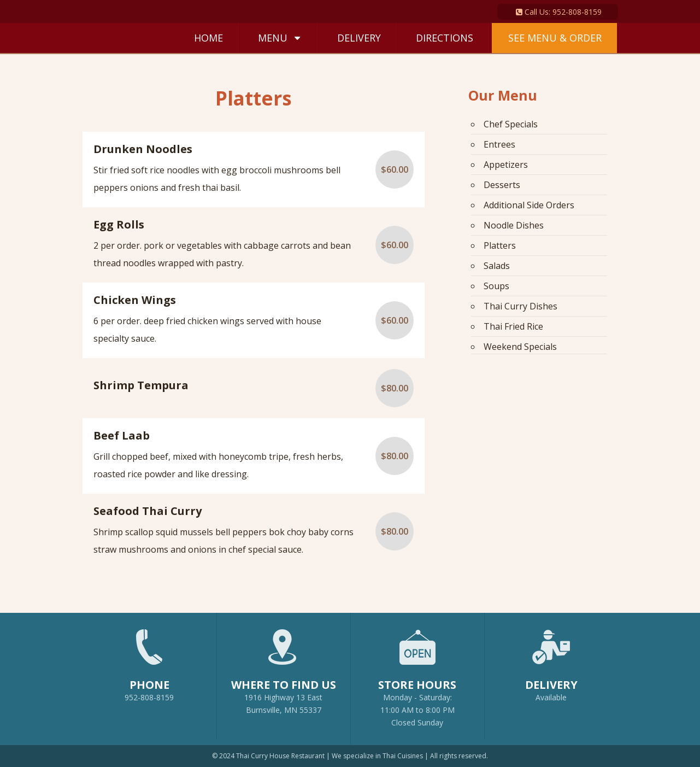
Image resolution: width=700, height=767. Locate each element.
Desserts (502, 185)
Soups (496, 286)
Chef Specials (511, 124)
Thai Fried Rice (513, 326)
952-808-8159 (149, 660)
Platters (500, 245)
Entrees (499, 144)
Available (551, 697)
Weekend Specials (520, 347)
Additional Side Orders (529, 205)
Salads (497, 266)
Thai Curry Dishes (520, 306)
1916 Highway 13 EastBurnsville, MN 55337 (284, 667)
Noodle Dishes (514, 225)
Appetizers (506, 165)
